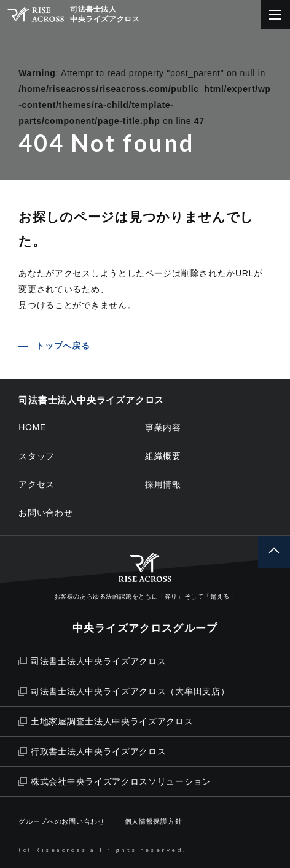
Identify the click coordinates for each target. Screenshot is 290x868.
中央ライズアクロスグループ (145, 628)
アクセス (37, 484)
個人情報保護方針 (154, 821)
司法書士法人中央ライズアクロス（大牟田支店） (124, 691)
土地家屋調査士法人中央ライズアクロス (106, 721)
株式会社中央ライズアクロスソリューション (115, 781)
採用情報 (163, 484)
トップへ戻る (63, 346)
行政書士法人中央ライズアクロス (92, 751)
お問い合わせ (45, 513)
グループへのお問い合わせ (61, 821)
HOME (32, 427)
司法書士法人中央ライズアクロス (92, 661)
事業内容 (163, 427)
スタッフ (37, 456)
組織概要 (163, 456)
